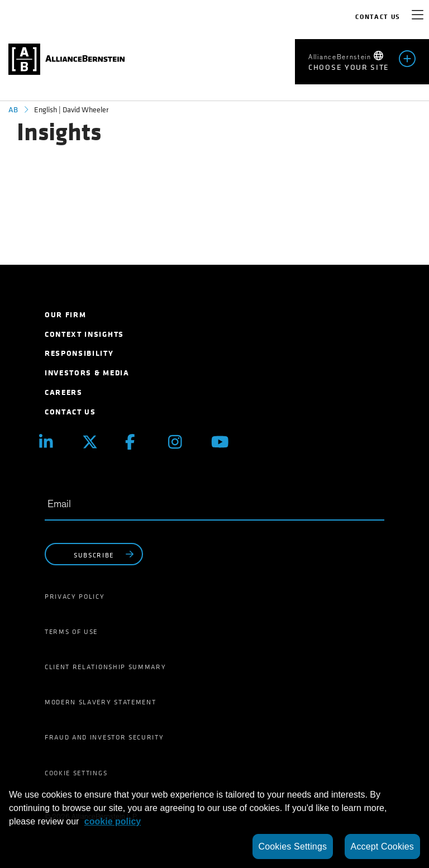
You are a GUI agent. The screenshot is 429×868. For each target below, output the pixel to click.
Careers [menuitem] (64, 392)
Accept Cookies (382, 846)
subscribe (105, 555)
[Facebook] (138, 442)
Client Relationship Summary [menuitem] (105, 667)
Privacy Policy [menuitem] (75, 597)
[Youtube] (224, 442)
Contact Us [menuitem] (70, 412)
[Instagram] (181, 442)
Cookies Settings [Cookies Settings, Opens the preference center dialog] (293, 846)
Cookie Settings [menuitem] (76, 773)
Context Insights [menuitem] (84, 334)
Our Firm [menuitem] (65, 315)
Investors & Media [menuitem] (87, 373)
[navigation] (418, 17)
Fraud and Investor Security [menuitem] (104, 737)
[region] (214, 822)
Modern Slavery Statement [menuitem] (100, 702)
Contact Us (378, 17)
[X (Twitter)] (95, 442)
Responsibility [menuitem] (79, 353)
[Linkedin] (52, 442)
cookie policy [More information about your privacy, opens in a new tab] (113, 821)
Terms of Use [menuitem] (71, 632)
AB (13, 110)
